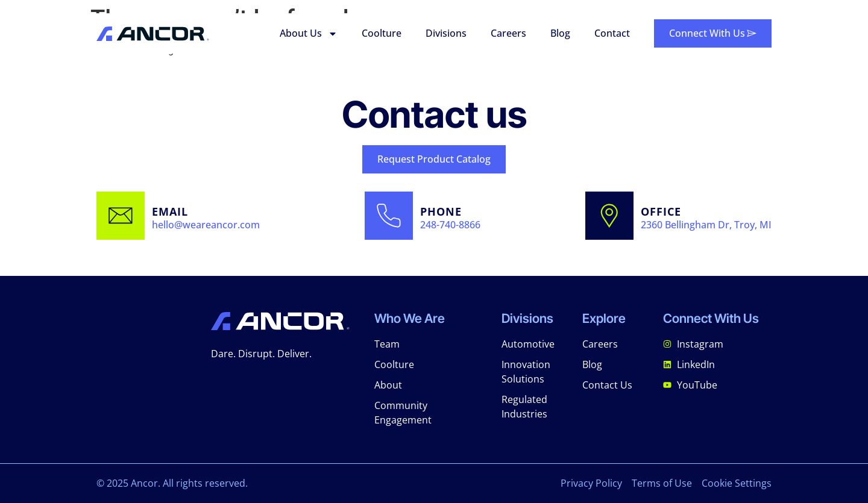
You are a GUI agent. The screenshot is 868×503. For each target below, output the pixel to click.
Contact (612, 33)
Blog (560, 33)
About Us (309, 34)
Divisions (446, 33)
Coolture (382, 33)
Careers (508, 33)
